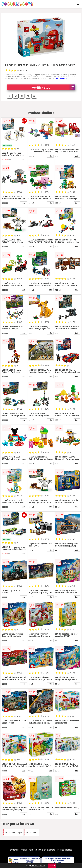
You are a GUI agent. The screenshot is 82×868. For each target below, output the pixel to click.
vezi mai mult (62, 78)
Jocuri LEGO (32, 832)
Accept (52, 866)
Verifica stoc (54, 87)
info (24, 159)
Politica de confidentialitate (42, 850)
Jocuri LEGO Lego (13, 832)
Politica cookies (65, 850)
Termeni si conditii (18, 850)
